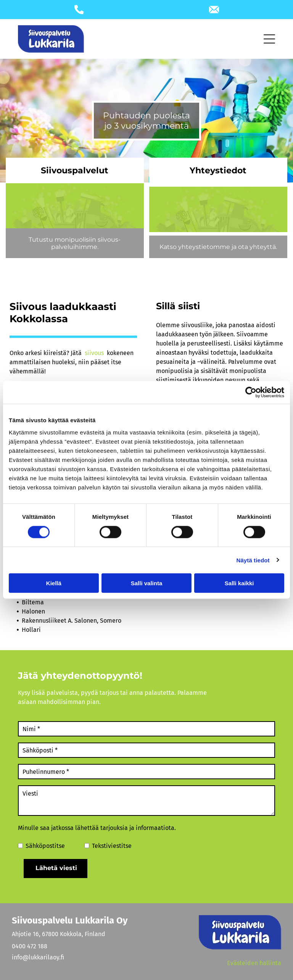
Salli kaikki (239, 583)
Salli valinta (147, 583)
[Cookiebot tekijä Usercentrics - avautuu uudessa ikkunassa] (251, 392)
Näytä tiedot (253, 560)
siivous (94, 353)
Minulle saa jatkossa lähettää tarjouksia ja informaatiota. (97, 828)
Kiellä (54, 583)
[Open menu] (269, 39)
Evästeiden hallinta (254, 963)
